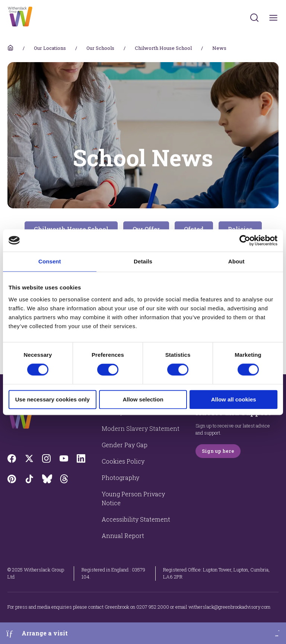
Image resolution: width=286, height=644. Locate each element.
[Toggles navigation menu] (274, 18)
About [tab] (236, 261)
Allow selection (143, 399)
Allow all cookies (234, 399)
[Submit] (254, 17)
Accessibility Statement (136, 519)
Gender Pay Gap (125, 445)
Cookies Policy (123, 461)
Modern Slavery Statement (141, 428)
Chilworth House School (163, 48)
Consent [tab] (50, 261)
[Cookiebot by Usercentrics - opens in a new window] (245, 240)
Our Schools (100, 48)
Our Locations (50, 48)
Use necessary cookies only (53, 399)
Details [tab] (143, 261)
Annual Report (123, 536)
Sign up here (218, 451)
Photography (120, 478)
